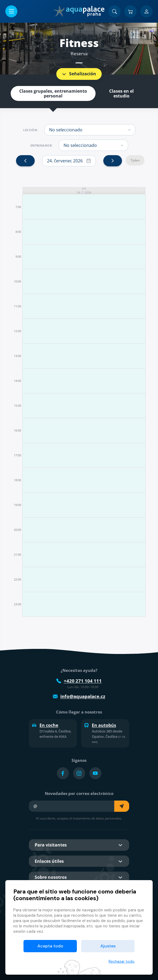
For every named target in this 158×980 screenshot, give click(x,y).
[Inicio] (79, 11)
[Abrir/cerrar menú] (11, 11)
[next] (113, 161)
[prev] (25, 161)
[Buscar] (114, 11)
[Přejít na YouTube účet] (95, 773)
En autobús (100, 725)
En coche (45, 725)
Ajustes (108, 946)
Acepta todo (50, 946)
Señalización (79, 74)
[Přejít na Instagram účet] (79, 773)
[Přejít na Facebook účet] (63, 773)
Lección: (31, 130)
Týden (135, 160)
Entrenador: (42, 146)
